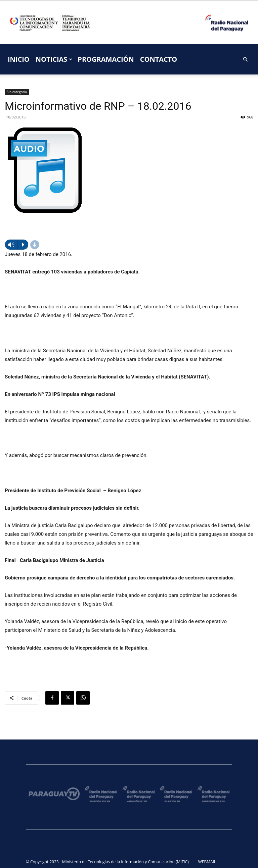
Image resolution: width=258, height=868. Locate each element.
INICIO (19, 59)
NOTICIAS (54, 59)
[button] (245, 60)
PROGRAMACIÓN (106, 59)
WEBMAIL (207, 862)
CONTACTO (159, 59)
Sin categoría (17, 92)
